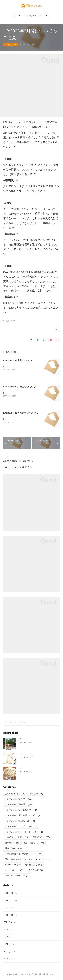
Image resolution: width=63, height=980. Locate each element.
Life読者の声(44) (9, 321)
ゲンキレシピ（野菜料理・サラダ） (23, 816)
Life (21, 16)
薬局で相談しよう (33, 794)
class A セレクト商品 (17, 838)
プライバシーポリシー (17, 876)
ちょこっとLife (14, 871)
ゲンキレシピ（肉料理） (18, 800)
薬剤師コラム (41, 838)
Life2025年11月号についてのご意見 (22, 387)
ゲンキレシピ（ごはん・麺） (20, 822)
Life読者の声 (10, 45)
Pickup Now (44, 860)
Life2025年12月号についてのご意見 (22, 360)
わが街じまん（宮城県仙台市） (33, 739)
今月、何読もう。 (34, 843)
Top (14, 16)
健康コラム (12, 843)
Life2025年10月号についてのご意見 (22, 413)
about (48, 16)
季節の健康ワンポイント (18, 860)
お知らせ (11, 794)
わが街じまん (33, 865)
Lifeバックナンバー (34, 16)
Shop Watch (13, 865)
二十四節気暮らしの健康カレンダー (23, 854)
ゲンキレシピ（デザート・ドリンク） (24, 833)
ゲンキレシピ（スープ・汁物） (21, 827)
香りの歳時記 (13, 849)
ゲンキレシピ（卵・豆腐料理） (21, 811)
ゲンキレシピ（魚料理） (18, 805)
